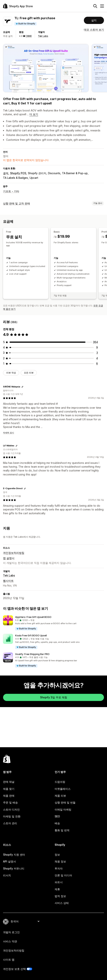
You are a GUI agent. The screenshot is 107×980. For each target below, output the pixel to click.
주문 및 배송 (10, 802)
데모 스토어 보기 (94, 30)
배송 (57, 823)
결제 (6, 173)
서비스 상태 (62, 903)
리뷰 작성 (11, 373)
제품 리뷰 (60, 796)
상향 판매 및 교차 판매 (17, 203)
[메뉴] (102, 6)
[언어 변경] (25, 921)
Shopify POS (18, 173)
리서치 (7, 875)
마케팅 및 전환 (12, 816)
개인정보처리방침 (14, 553)
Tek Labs (43, 36)
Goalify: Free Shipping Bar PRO (32, 654)
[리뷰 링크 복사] (22, 387)
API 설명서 (9, 861)
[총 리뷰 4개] (97, 358)
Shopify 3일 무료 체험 (54, 697)
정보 (57, 855)
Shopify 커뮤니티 (14, 868)
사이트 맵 (9, 960)
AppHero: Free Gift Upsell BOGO (33, 617)
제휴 (57, 889)
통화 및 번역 (62, 830)
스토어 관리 (10, 823)
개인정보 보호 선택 (14, 969)
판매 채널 (9, 782)
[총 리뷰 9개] (97, 347)
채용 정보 (60, 861)
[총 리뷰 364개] (95, 342)
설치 (94, 20)
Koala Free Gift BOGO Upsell (31, 635)
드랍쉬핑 (60, 782)
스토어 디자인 (11, 810)
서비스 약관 (10, 941)
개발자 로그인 (11, 932)
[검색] (95, 6)
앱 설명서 (9, 558)
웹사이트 (8, 581)
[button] (53, 623)
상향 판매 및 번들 (65, 802)
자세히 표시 (9, 432)
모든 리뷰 (29, 373)
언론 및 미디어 (63, 875)
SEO (57, 816)
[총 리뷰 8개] (97, 364)
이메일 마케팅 (63, 810)
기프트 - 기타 (11, 191)
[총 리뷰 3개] (97, 353)
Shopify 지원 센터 (14, 855)
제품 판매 (9, 796)
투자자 (59, 868)
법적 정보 (60, 896)
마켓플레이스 (63, 789)
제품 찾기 (9, 789)
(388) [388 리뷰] (29, 36)
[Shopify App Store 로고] (18, 6)
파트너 (59, 882)
